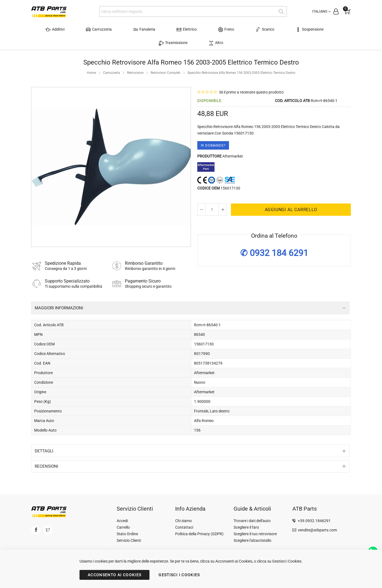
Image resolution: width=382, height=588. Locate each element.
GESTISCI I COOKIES (179, 575)
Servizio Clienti (129, 527)
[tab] (190, 295)
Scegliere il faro (246, 514)
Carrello (123, 514)
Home (91, 59)
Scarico (225, 30)
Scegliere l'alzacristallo (252, 527)
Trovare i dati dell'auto (252, 507)
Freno (193, 30)
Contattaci (184, 514)
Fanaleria (124, 30)
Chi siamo (183, 507)
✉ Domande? (213, 132)
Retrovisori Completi (165, 59)
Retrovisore (135, 59)
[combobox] (193, 11)
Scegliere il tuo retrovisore (255, 520)
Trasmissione (306, 30)
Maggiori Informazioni (59, 295)
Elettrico (160, 30)
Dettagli (44, 438)
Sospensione (263, 30)
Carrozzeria (85, 30)
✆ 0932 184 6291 (274, 239)
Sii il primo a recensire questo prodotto (251, 79)
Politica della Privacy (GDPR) (199, 520)
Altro (340, 30)
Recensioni (46, 453)
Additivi (48, 30)
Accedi (122, 507)
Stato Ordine (127, 520)
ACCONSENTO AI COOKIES (114, 575)
